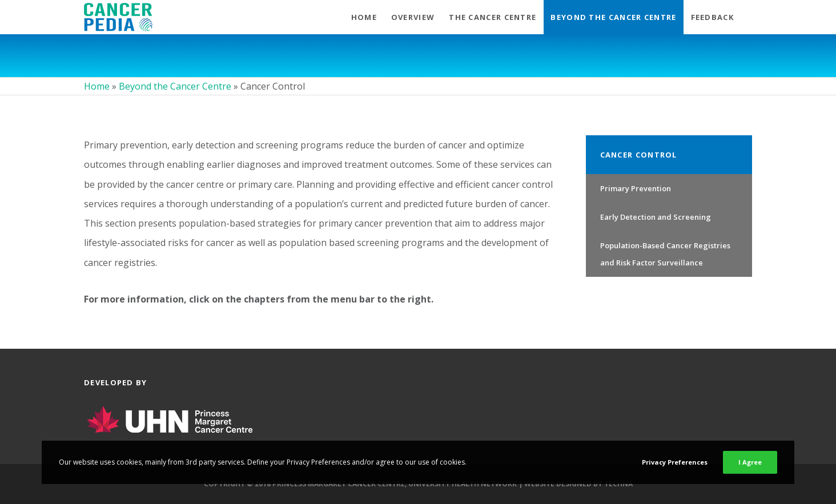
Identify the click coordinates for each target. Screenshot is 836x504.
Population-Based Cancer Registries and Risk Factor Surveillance (665, 254)
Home (97, 86)
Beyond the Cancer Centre (175, 86)
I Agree (750, 462)
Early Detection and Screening (656, 217)
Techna (618, 484)
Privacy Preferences (675, 462)
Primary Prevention (636, 188)
